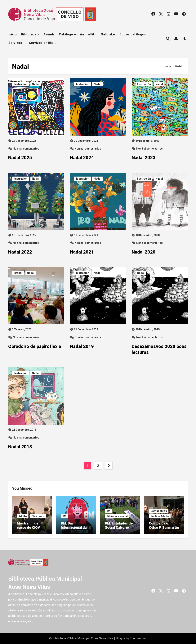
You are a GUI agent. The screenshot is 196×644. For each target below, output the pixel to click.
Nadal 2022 (20, 252)
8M (64, 516)
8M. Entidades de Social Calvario (119, 525)
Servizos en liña (42, 43)
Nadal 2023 (144, 158)
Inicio (13, 34)
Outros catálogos (133, 34)
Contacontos (159, 511)
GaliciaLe (108, 34)
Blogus (120, 638)
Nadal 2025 (20, 158)
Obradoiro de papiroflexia (35, 346)
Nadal (36, 84)
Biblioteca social (117, 516)
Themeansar (138, 638)
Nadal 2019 (82, 346)
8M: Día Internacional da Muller (74, 527)
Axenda (49, 34)
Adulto (23, 516)
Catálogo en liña (71, 34)
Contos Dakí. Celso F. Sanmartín (164, 525)
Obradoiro (38, 516)
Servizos (16, 43)
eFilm (92, 34)
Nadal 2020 (144, 252)
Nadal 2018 (20, 447)
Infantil (18, 273)
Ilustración (20, 84)
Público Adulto (160, 516)
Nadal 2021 (82, 252)
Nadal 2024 (82, 158)
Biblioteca (29, 34)
